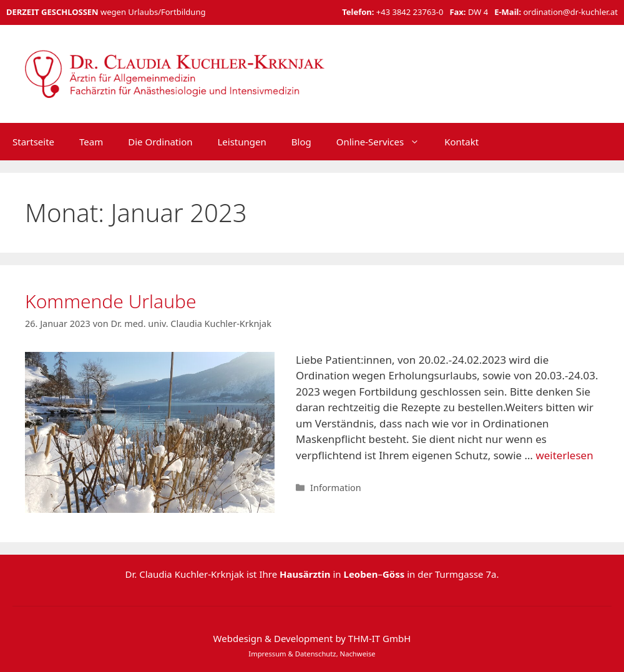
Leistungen (241, 142)
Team (91, 142)
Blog (301, 142)
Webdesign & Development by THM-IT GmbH (312, 638)
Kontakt (461, 142)
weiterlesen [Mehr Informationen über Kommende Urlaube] (564, 455)
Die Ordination (160, 142)
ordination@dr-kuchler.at (570, 12)
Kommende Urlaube (111, 301)
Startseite (33, 142)
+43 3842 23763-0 (410, 12)
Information (336, 488)
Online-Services (384, 142)
